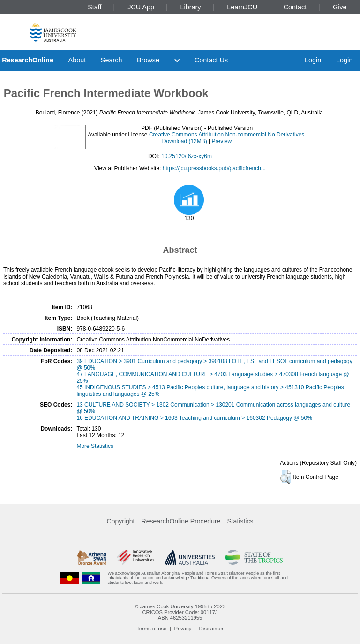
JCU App (141, 7)
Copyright (121, 521)
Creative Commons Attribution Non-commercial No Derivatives (227, 135)
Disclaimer (211, 629)
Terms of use (151, 629)
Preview (222, 141)
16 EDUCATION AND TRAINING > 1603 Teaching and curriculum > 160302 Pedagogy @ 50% (194, 418)
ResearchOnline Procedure (181, 521)
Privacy (183, 629)
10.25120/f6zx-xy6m (187, 156)
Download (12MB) (185, 141)
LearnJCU (242, 7)
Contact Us (211, 60)
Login (313, 60)
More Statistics (95, 446)
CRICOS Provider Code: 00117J (180, 612)
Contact (295, 7)
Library (191, 7)
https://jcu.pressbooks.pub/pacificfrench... (214, 168)
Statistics (240, 521)
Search (112, 60)
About (77, 60)
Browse (148, 60)
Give (340, 7)
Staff (94, 7)
